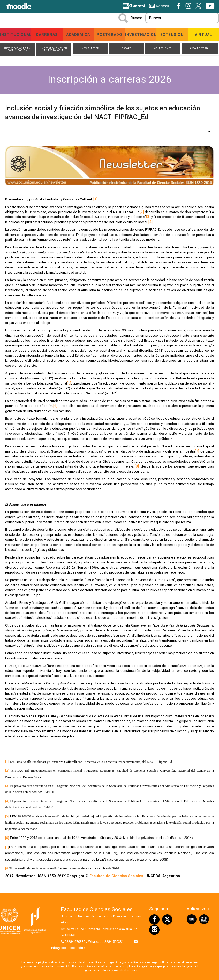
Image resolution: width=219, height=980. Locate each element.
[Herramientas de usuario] (207, 132)
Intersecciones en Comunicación (17, 50)
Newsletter (90, 48)
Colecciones (163, 48)
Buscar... (138, 18)
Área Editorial (200, 48)
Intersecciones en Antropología (54, 50)
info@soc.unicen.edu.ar (69, 948)
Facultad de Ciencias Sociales (116, 876)
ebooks (127, 48)
